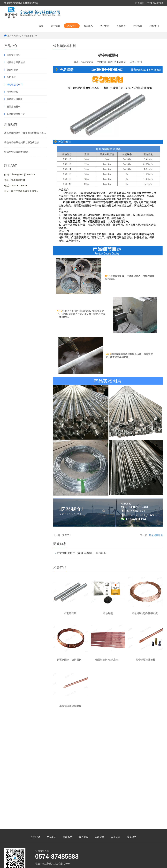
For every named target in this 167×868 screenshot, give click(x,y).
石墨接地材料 (14, 107)
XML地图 (121, 779)
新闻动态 (88, 26)
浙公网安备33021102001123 (142, 779)
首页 (41, 26)
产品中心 (72, 26)
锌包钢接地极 (156, 535)
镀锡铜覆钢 (12, 70)
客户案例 (105, 26)
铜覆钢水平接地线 (16, 62)
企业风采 (138, 26)
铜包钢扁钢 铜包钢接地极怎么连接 (22, 142)
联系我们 (154, 26)
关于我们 (55, 26)
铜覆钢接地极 (14, 55)
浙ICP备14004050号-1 (105, 779)
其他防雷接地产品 (16, 114)
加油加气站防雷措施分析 (17, 152)
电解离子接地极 (15, 99)
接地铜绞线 (12, 92)
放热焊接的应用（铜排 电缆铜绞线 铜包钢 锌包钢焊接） (25, 133)
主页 (9, 36)
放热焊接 (11, 77)
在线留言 (121, 26)
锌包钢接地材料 (30, 36)
